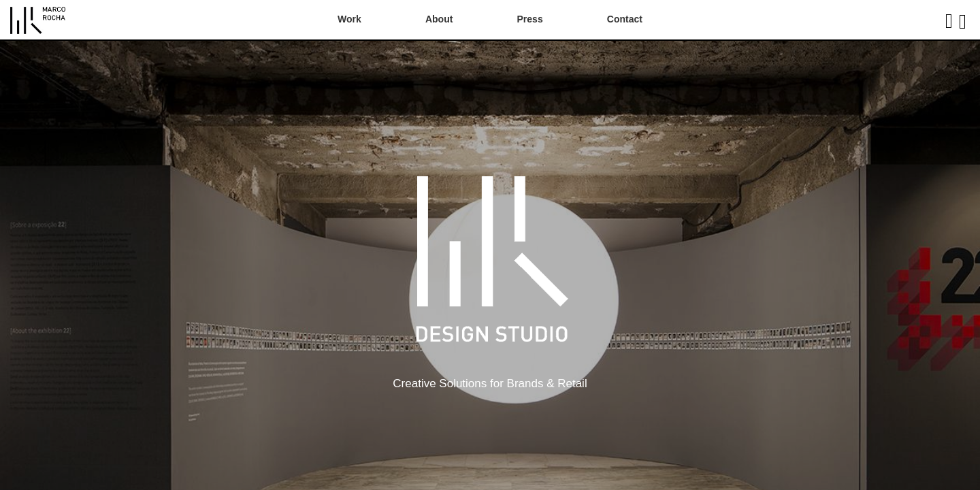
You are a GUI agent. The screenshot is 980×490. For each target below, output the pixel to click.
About (439, 19)
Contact (625, 19)
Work (349, 19)
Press (530, 19)
